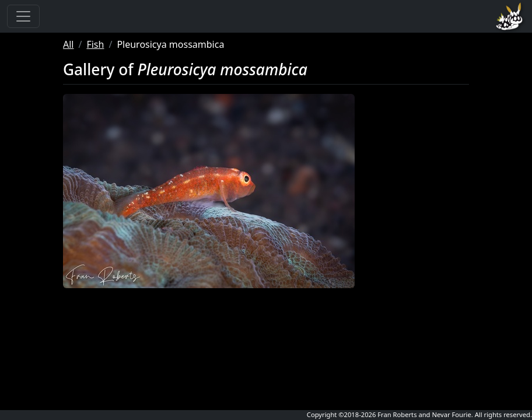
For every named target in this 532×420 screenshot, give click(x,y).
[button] (209, 191)
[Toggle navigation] (23, 16)
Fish (95, 44)
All (68, 44)
